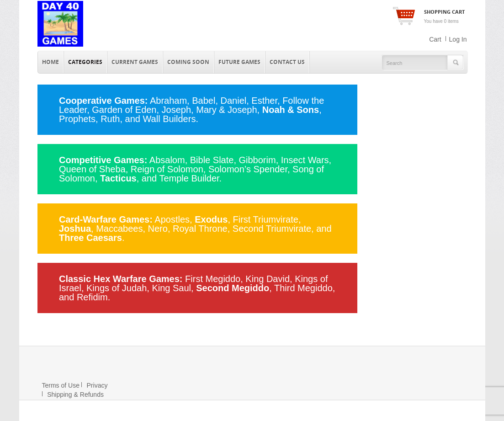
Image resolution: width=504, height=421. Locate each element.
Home (50, 62)
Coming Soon (188, 62)
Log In (458, 39)
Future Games (239, 62)
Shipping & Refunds (73, 394)
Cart (435, 39)
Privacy (95, 385)
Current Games (135, 62)
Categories (85, 62)
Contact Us (287, 62)
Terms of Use (61, 385)
